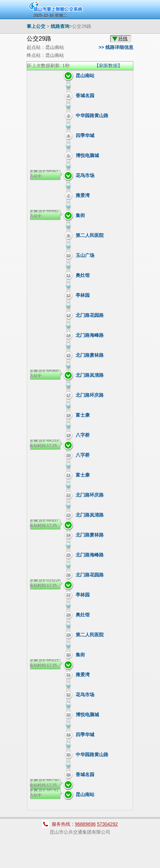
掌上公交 (36, 26)
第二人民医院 (90, 235)
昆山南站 (85, 76)
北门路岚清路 (90, 375)
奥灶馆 (83, 275)
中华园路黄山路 (92, 115)
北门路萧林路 (90, 355)
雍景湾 (83, 195)
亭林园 (83, 295)
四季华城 (85, 135)
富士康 (83, 415)
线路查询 (60, 26)
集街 (80, 215)
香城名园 (85, 96)
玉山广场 (85, 255)
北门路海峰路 (90, 335)
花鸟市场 (85, 175)
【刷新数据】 (108, 66)
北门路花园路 (90, 315)
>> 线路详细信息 (116, 47)
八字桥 (83, 435)
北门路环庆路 (90, 395)
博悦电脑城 (87, 155)
